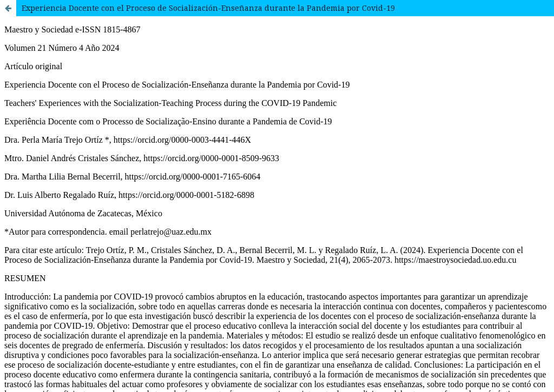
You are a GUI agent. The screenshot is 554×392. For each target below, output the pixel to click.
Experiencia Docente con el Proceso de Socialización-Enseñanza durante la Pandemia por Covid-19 (208, 8)
